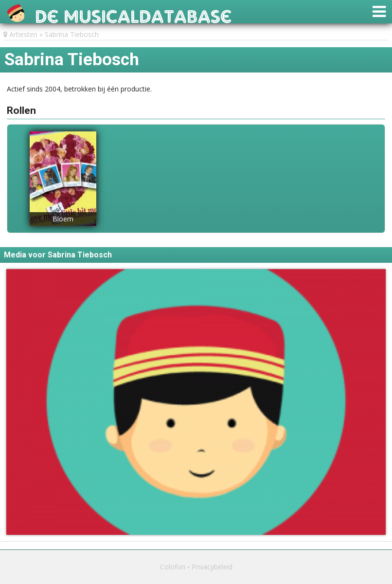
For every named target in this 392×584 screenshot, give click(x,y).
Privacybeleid (212, 567)
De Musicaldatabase (134, 14)
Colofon (173, 567)
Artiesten (23, 34)
